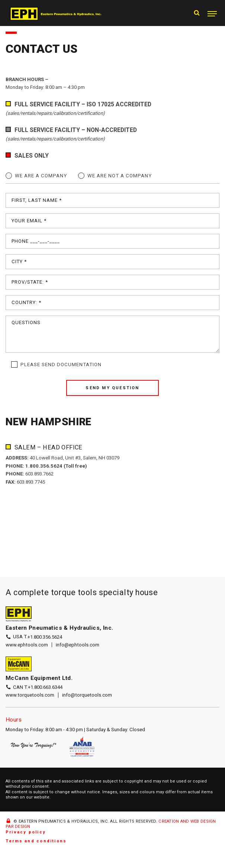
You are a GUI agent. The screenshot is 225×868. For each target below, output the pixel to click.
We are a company (41, 176)
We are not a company (120, 176)
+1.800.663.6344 (47, 687)
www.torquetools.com (30, 695)
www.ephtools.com (27, 645)
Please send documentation (61, 364)
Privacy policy (26, 832)
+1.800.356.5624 (47, 637)
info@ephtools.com (78, 645)
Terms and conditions (36, 841)
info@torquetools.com (87, 695)
